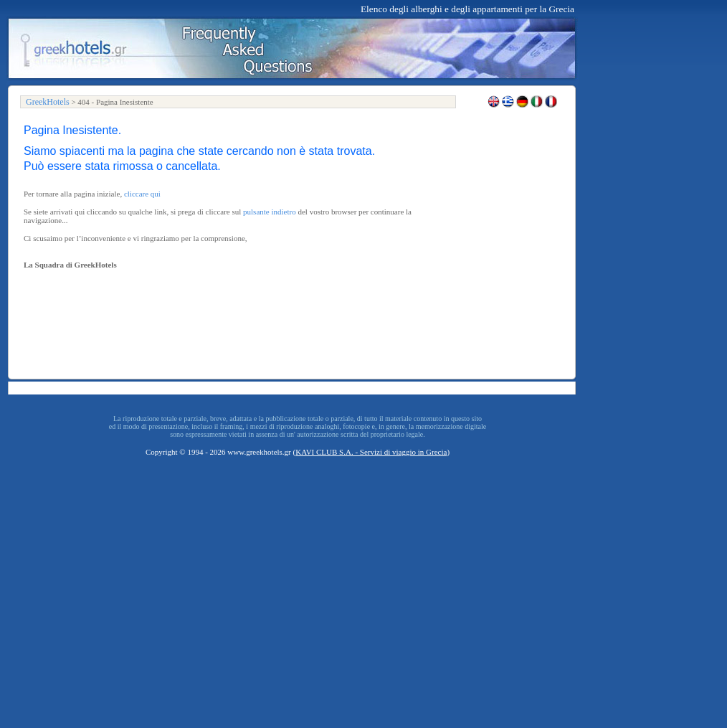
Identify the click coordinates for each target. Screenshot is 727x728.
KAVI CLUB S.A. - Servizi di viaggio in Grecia (371, 452)
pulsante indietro (270, 212)
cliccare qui (142, 194)
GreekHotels (48, 102)
